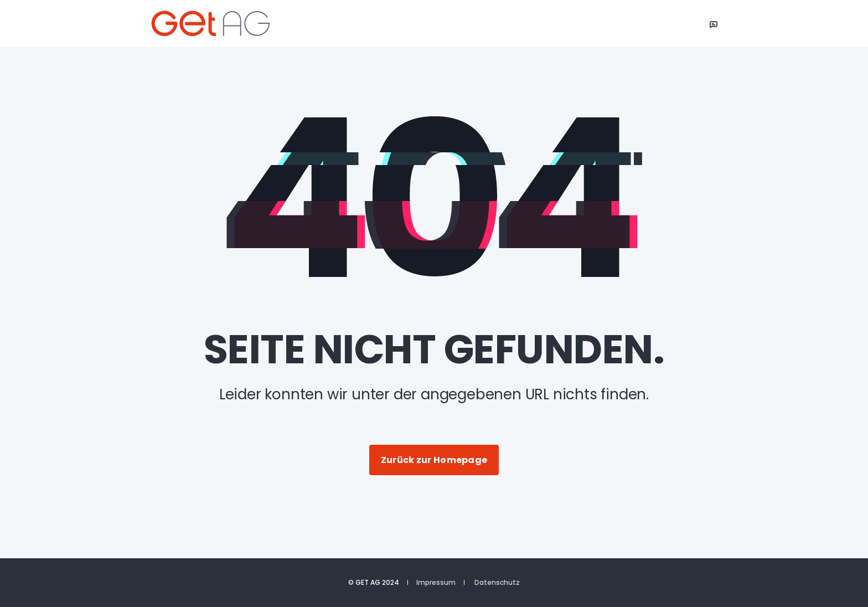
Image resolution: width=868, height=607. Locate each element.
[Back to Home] (217, 24)
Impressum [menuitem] (436, 583)
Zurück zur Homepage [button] (434, 460)
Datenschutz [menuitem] (497, 583)
